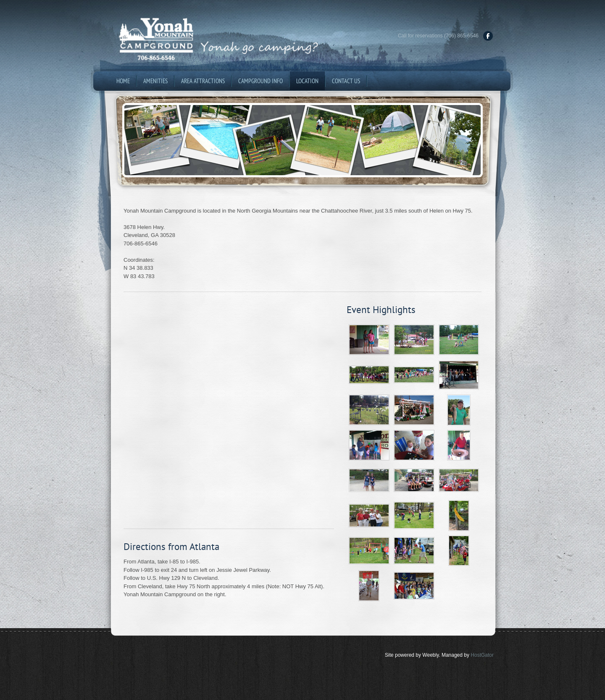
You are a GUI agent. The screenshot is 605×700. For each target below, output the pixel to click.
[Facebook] (488, 36)
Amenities (155, 81)
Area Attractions (203, 81)
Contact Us (346, 81)
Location (307, 81)
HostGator (482, 655)
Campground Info (260, 81)
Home (123, 81)
